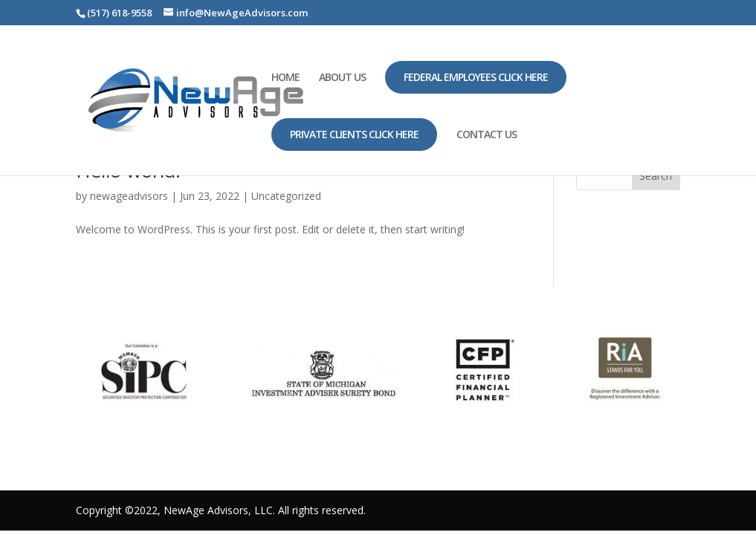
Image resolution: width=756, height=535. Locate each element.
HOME (285, 78)
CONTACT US (487, 135)
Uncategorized (286, 196)
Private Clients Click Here (354, 134)
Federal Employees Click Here (476, 77)
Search (656, 176)
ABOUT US (342, 78)
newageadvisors (129, 196)
